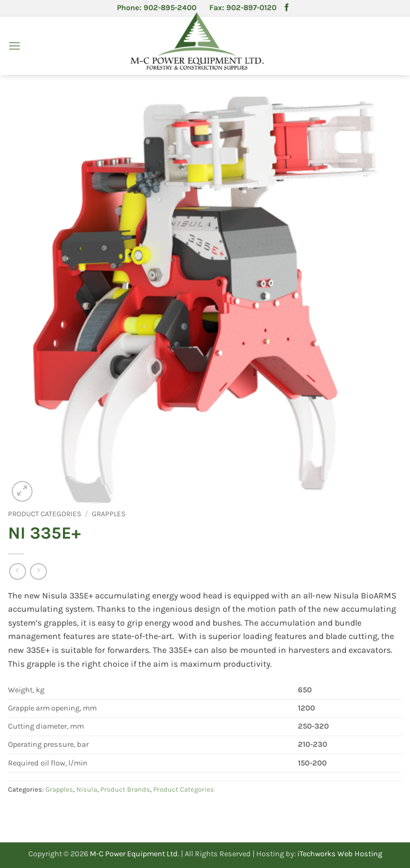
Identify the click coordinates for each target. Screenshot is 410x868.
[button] (14, 46)
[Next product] (17, 571)
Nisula (87, 789)
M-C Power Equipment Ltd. (135, 854)
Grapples (109, 514)
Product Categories (45, 514)
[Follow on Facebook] (287, 8)
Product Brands (125, 789)
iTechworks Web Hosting (340, 854)
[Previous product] (38, 571)
